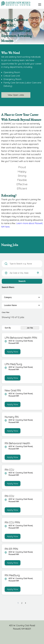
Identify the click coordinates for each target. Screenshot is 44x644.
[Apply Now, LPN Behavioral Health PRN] (13, 352)
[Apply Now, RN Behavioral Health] (13, 457)
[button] (38, 273)
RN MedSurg (12, 575)
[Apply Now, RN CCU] (13, 484)
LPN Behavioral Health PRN (21, 338)
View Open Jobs (16, 95)
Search (22, 281)
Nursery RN (12, 417)
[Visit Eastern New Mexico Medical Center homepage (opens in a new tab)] (16, 3)
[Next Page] (26, 603)
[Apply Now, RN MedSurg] (13, 589)
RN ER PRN (11, 549)
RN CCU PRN (12, 522)
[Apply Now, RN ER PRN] (13, 563)
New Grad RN (13, 390)
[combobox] (22, 273)
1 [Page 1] (18, 603)
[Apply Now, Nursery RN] (13, 431)
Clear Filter (6, 312)
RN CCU (9, 470)
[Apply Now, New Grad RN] (13, 404)
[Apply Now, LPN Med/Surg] (13, 378)
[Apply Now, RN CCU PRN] (13, 536)
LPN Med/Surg (13, 364)
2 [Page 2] (22, 603)
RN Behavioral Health (17, 443)
